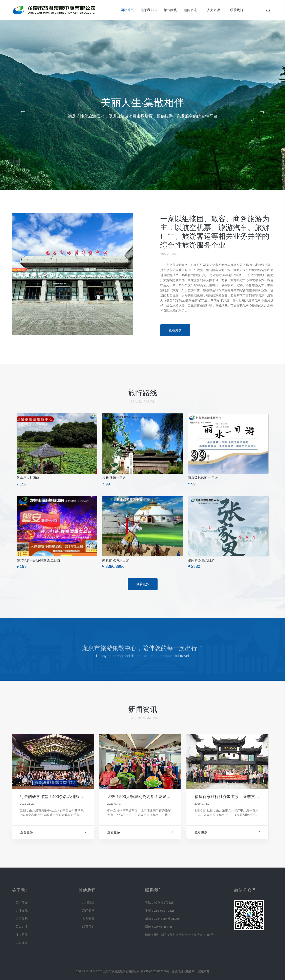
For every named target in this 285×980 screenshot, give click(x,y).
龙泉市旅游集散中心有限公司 (186, 265)
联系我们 (237, 10)
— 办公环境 (20, 943)
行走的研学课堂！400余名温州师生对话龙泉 (60, 797)
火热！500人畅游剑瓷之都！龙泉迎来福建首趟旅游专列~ (158, 797)
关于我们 (147, 10)
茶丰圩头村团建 (28, 478)
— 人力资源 (86, 919)
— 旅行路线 (86, 902)
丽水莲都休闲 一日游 (203, 478)
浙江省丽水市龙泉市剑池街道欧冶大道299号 (184, 935)
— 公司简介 (20, 902)
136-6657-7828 (164, 911)
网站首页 (127, 10)
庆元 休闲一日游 (114, 478)
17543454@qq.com (167, 919)
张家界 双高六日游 (201, 560)
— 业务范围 (20, 935)
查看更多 (53, 832)
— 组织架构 (20, 919)
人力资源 (213, 10)
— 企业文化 (20, 911)
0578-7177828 (164, 902)
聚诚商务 (204, 971)
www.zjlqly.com (164, 927)
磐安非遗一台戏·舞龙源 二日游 (38, 560)
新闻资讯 (190, 10)
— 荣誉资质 (20, 927)
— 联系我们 (86, 927)
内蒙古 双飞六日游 (116, 560)
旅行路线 (170, 10)
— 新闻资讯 (86, 911)
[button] (23, 112)
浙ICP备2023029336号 (155, 971)
